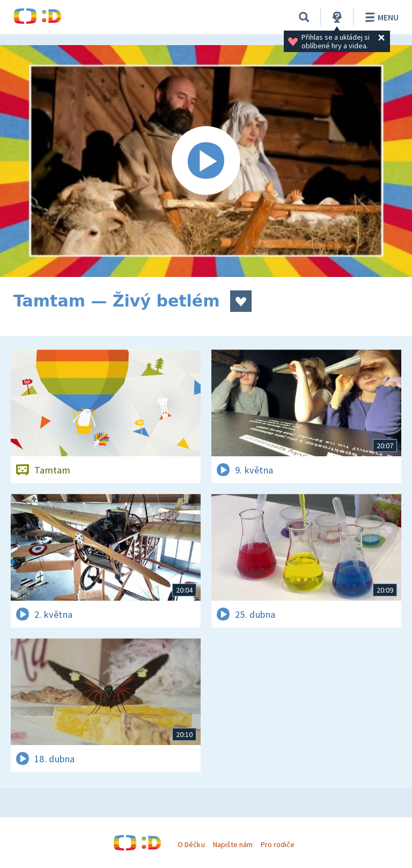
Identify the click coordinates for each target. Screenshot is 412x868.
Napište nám (233, 844)
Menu (380, 17)
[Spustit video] (206, 161)
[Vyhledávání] (304, 17)
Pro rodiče (278, 844)
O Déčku (191, 844)
